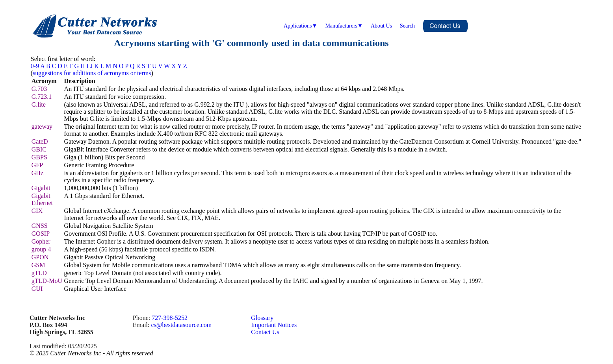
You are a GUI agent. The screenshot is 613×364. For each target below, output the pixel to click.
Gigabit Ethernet (42, 199)
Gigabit (41, 188)
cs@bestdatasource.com (181, 325)
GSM (38, 265)
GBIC (39, 149)
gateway (42, 127)
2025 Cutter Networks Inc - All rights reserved (94, 353)
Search (407, 26)
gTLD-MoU (47, 281)
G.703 (39, 89)
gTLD (39, 273)
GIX (37, 211)
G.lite (39, 104)
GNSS (40, 226)
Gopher (41, 241)
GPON (40, 257)
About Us (381, 26)
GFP (37, 165)
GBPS (39, 157)
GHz (37, 173)
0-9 (35, 66)
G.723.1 (42, 97)
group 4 (41, 249)
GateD (40, 141)
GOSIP (41, 234)
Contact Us (265, 332)
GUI (37, 289)
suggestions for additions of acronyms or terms (92, 73)
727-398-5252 (170, 318)
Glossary (262, 318)
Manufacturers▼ (344, 26)
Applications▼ (300, 26)
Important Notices (274, 325)
